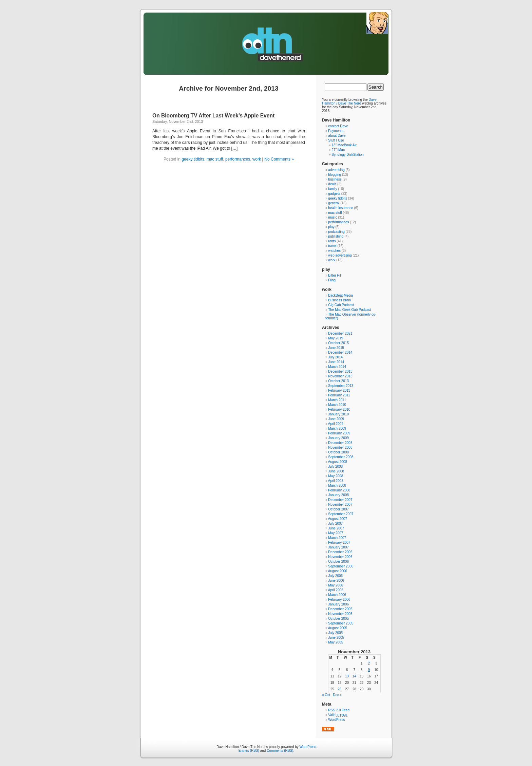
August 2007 (338, 519)
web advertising (340, 255)
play (331, 227)
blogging (335, 175)
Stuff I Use (336, 140)
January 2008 (338, 495)
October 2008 (338, 452)
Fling (332, 280)
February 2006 (339, 600)
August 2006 (338, 571)
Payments (336, 131)
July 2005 (335, 633)
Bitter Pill (335, 275)
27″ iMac (338, 150)
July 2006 (335, 576)
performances (238, 159)
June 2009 (336, 419)
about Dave (337, 136)
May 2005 (336, 642)
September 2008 (341, 457)
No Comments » (279, 159)
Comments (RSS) (280, 751)
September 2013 (341, 386)
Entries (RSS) (249, 751)
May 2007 (336, 533)
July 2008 (335, 466)
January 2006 (338, 604)
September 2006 (341, 566)
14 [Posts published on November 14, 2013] (354, 676)
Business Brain (339, 300)
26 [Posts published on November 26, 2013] (339, 689)
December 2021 (340, 333)
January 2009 (338, 438)
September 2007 (341, 514)
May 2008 (336, 476)
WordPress (336, 720)
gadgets (334, 194)
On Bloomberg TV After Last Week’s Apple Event (213, 116)
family (332, 189)
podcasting (336, 232)
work (257, 159)
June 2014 (336, 362)
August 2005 (338, 628)
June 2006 (336, 581)
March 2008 (337, 485)
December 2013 (340, 371)
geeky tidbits (193, 159)
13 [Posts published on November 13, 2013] (347, 676)
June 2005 (336, 638)
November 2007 (340, 505)
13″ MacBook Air (344, 145)
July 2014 (335, 357)
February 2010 (339, 409)
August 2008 (338, 462)
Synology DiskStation (348, 155)
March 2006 (337, 595)
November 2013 (340, 376)
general (334, 203)
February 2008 (339, 490)
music (332, 217)
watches (334, 251)
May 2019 (336, 338)
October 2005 (338, 619)
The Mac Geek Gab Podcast (349, 310)
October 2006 (338, 562)
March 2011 (337, 400)
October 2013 (338, 381)
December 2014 (340, 352)
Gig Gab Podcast (341, 305)
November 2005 (340, 614)
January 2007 (338, 547)
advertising (336, 170)
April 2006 (336, 590)
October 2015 (338, 343)
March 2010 (337, 405)
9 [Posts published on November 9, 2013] (369, 670)
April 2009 (336, 424)
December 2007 (340, 500)
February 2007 (339, 543)
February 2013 (339, 390)
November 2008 (340, 447)
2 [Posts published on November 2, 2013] (369, 663)
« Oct (326, 695)
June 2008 (336, 471)
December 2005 (340, 609)
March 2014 (337, 367)
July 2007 (335, 524)
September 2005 (341, 623)
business (335, 179)
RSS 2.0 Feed (339, 710)
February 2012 (339, 395)
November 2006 (340, 557)
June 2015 (336, 348)
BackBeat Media (340, 295)
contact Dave (338, 126)
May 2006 (336, 585)
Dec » (337, 695)
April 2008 (336, 481)
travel (332, 246)
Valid (338, 715)
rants (332, 241)
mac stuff (215, 159)
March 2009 (337, 428)
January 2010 (338, 414)
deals (332, 184)
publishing (336, 236)
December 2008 (340, 443)
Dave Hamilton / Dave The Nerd (349, 101)
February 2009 (339, 433)
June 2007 (336, 528)
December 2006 (340, 552)
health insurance (340, 208)
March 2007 (337, 538)
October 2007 (338, 509)
